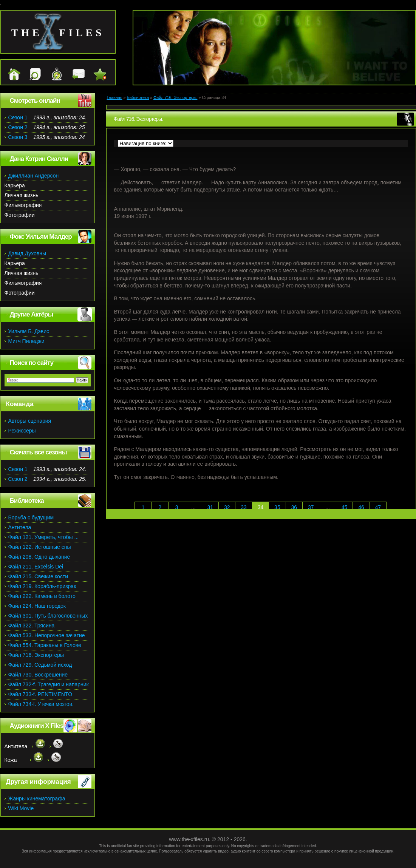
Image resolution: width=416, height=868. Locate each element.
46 (361, 507)
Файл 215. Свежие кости (38, 576)
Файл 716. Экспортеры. (175, 97)
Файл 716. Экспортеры (36, 655)
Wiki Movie (21, 808)
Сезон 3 (18, 137)
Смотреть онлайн (35, 101)
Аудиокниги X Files (37, 726)
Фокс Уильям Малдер (41, 237)
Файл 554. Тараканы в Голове (45, 645)
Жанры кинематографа (37, 798)
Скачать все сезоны (38, 452)
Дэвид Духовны (27, 253)
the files (58, 33)
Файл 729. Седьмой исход (40, 665)
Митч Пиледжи (26, 341)
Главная (115, 97)
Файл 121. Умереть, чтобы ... (44, 537)
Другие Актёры (32, 314)
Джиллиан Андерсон (34, 176)
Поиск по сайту (32, 363)
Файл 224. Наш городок (37, 606)
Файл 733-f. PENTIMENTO (40, 694)
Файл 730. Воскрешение (38, 675)
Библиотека (138, 97)
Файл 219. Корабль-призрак (42, 586)
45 (345, 507)
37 (311, 507)
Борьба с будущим (31, 517)
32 (227, 507)
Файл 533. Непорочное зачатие (47, 635)
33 (244, 507)
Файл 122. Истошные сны (40, 547)
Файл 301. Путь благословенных (48, 616)
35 (277, 507)
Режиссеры (22, 431)
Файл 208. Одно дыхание (39, 557)
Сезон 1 (18, 117)
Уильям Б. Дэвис (29, 331)
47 (378, 507)
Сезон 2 (18, 127)
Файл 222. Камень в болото (42, 596)
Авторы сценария (30, 421)
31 (210, 507)
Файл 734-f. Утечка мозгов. (41, 704)
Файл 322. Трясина (32, 626)
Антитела (20, 527)
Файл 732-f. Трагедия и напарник (49, 684)
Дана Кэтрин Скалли (39, 159)
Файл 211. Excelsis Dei (36, 567)
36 (294, 507)
